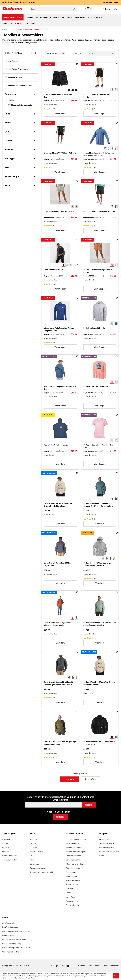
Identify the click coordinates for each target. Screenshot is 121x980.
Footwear (6, 852)
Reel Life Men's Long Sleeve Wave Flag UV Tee (60, 388)
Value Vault (70, 897)
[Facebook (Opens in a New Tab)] (52, 966)
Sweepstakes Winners (38, 868)
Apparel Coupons (72, 843)
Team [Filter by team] (20, 185)
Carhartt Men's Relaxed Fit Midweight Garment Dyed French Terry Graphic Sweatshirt (98, 505)
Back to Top (90, 779)
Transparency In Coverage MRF (42, 872)
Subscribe (89, 805)
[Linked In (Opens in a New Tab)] (57, 966)
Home (5, 30)
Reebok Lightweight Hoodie (94, 328)
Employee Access (37, 852)
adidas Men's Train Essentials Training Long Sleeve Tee (59, 329)
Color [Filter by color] (20, 132)
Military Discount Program (109, 852)
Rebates (69, 893)
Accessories (7, 839)
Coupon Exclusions (9, 935)
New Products (14, 61)
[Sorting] (102, 54)
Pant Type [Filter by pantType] (20, 159)
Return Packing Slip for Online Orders (16, 948)
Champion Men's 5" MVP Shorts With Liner (60, 153)
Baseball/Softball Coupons (76, 852)
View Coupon (60, 114)
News (32, 860)
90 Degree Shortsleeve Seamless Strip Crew (98, 446)
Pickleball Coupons (73, 880)
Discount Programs (107, 848)
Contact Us (60, 817)
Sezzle (102, 856)
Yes (116, 976)
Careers (33, 843)
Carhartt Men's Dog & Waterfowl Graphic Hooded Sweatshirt (99, 683)
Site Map (81, 966)
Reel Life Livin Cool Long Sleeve (96, 387)
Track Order (107, 2)
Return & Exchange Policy (12, 944)
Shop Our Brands (72, 905)
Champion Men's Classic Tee (55, 270)
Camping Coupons (73, 860)
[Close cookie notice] (119, 974)
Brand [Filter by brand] (20, 123)
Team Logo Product (10, 860)
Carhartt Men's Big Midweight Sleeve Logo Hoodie (58, 564)
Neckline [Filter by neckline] (20, 150)
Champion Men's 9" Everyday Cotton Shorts (97, 96)
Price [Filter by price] (20, 114)
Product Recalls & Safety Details (14, 940)
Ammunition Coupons (74, 848)
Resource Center (72, 901)
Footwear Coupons (73, 868)
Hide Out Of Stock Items (18, 69)
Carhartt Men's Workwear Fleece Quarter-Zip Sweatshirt (100, 743)
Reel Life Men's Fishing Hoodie (56, 445)
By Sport (6, 848)
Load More (70, 779)
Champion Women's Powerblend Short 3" (60, 211)
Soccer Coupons (72, 885)
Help (116, 2)
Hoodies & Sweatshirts (22, 105)
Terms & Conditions (111, 966)
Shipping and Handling (11, 952)
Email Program (105, 839)
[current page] (62, 54)
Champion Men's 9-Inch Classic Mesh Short (58, 96)
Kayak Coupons (72, 876)
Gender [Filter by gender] (20, 141)
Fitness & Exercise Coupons (76, 864)
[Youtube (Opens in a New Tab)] (68, 966)
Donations (34, 848)
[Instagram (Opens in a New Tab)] (63, 966)
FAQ (32, 856)
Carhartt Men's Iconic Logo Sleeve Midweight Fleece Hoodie (57, 624)
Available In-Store (15, 77)
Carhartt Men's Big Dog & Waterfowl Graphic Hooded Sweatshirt (58, 505)
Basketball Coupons (73, 856)
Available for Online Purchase (20, 85)
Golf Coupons (71, 872)
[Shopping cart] (116, 9)
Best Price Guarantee (10, 927)
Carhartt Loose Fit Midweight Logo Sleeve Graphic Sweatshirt (97, 564)
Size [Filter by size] (20, 167)
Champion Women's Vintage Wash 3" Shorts (98, 271)
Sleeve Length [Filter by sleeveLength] (20, 177)
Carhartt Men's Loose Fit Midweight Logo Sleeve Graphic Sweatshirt (100, 624)
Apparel (5, 843)
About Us (33, 839)
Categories (20, 94)
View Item (60, 464)
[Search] (54, 9)
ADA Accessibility (9, 923)
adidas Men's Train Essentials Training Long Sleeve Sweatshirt (99, 154)
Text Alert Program (107, 843)
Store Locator (35, 864)
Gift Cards (70, 889)
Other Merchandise (10, 856)
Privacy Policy (94, 966)
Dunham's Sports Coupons (76, 839)
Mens (11, 100)
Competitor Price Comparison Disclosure (17, 931)
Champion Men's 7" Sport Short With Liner (100, 211)
